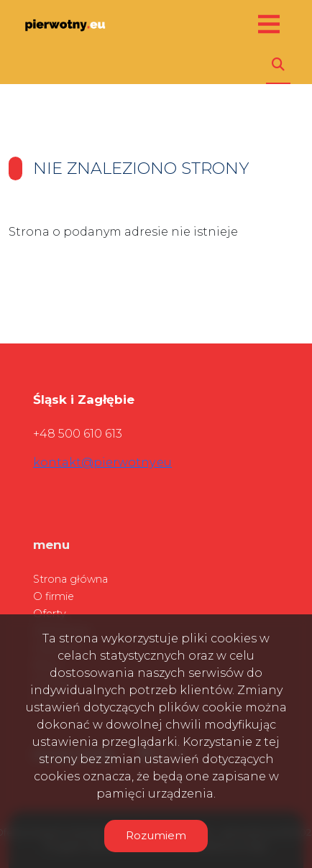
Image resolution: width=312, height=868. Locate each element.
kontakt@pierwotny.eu (102, 462)
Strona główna (70, 579)
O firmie (54, 596)
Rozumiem (156, 835)
